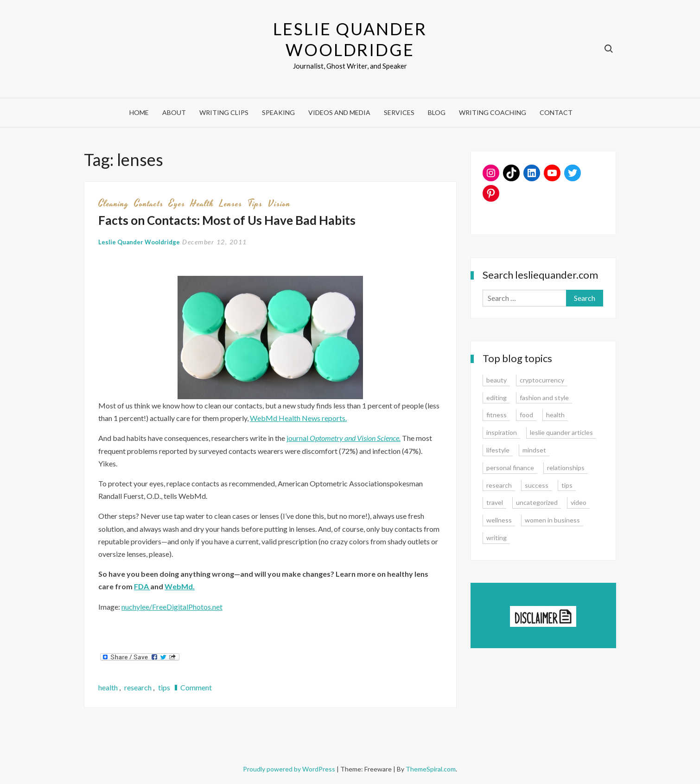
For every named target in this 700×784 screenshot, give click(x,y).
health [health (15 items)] (555, 415)
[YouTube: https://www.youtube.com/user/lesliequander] (552, 173)
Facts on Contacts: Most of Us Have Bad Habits (227, 220)
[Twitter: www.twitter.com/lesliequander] (573, 173)
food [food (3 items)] (526, 415)
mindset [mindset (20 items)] (534, 450)
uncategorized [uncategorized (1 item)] (537, 502)
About (174, 112)
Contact (556, 112)
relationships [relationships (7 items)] (566, 468)
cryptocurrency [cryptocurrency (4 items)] (542, 380)
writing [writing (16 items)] (496, 538)
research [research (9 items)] (499, 485)
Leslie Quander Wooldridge (350, 39)
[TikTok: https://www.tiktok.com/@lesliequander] (511, 173)
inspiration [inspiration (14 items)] (502, 432)
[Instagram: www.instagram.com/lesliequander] (491, 173)
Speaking (278, 112)
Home (139, 112)
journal (344, 438)
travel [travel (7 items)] (495, 502)
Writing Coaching (493, 112)
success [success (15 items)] (537, 485)
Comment (196, 687)
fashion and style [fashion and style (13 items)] (544, 398)
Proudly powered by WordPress (290, 769)
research (138, 687)
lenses (231, 204)
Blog (437, 112)
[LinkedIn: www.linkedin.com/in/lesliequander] (532, 173)
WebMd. (180, 586)
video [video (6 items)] (579, 502)
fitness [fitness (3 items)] (496, 415)
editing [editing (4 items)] (496, 398)
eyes (177, 204)
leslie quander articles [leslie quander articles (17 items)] (561, 432)
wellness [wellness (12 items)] (499, 520)
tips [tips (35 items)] (567, 485)
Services (399, 112)
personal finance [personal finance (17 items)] (510, 468)
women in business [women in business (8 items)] (552, 520)
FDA (142, 586)
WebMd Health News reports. (298, 418)
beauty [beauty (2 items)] (496, 380)
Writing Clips (224, 112)
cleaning (114, 204)
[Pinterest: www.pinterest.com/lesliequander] (491, 193)
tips (255, 204)
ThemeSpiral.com (431, 769)
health (202, 204)
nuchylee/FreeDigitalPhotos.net (172, 607)
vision (279, 204)
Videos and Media (339, 112)
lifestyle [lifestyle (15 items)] (498, 450)
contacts (149, 204)
